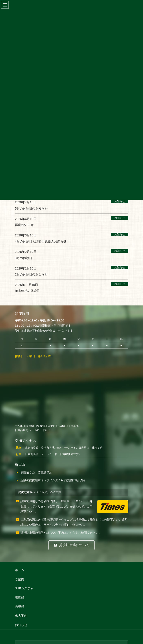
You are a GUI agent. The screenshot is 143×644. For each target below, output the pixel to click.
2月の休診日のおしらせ (31, 274)
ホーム (20, 570)
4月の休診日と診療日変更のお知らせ (41, 241)
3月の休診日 (24, 258)
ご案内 (20, 579)
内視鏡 (20, 607)
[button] (71, 545)
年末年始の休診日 (27, 291)
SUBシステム (24, 588)
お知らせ (119, 201)
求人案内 (21, 616)
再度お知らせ (24, 225)
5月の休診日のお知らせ (31, 208)
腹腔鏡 (20, 598)
